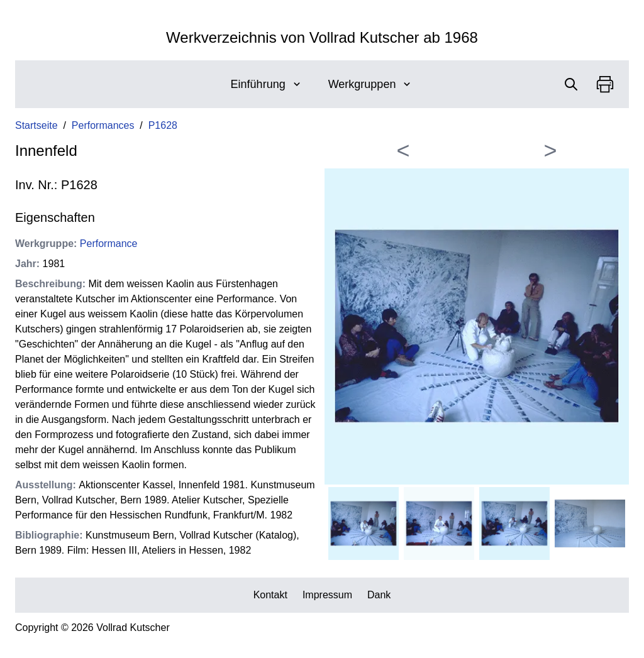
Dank (379, 595)
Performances (103, 125)
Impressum (327, 595)
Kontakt (270, 595)
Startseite (36, 125)
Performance (109, 244)
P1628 (163, 125)
